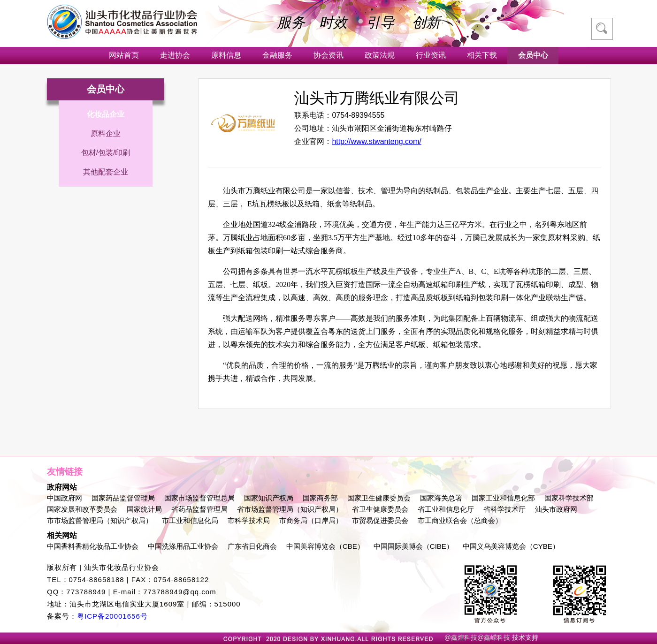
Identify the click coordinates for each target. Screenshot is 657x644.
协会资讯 (328, 55)
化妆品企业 (106, 114)
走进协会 (175, 55)
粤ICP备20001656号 (112, 616)
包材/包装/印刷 (106, 153)
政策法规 (380, 55)
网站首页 (124, 55)
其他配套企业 (106, 172)
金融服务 (277, 55)
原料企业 (106, 133)
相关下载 (482, 55)
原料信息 (226, 55)
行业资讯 (431, 55)
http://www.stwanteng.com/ (376, 141)
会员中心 (533, 55)
